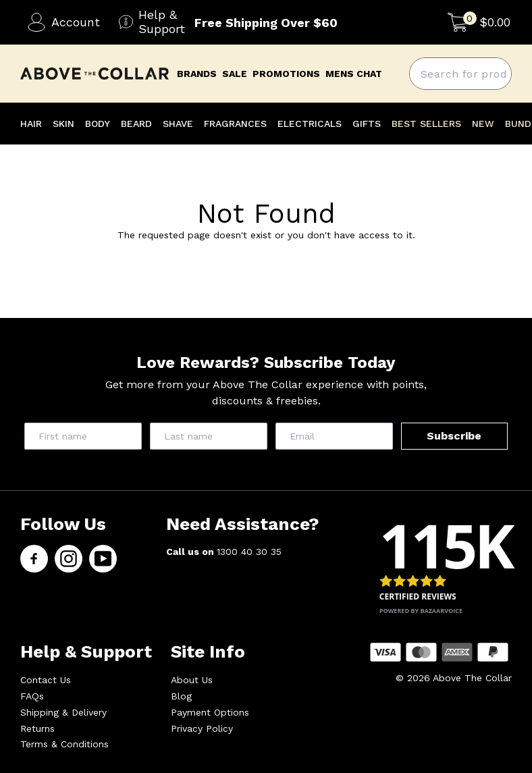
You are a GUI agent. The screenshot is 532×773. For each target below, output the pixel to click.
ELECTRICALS (310, 124)
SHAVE (178, 124)
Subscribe (454, 436)
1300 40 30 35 (249, 552)
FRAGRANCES (235, 124)
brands (197, 74)
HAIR (31, 124)
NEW (483, 124)
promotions (286, 74)
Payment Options (210, 712)
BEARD (136, 124)
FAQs (32, 696)
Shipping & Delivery (63, 712)
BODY (98, 124)
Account (63, 22)
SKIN (63, 124)
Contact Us (46, 680)
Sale (235, 74)
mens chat (354, 74)
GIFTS (367, 124)
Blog (181, 696)
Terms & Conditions (64, 744)
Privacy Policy (202, 728)
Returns (37, 728)
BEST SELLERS (426, 124)
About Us (192, 680)
